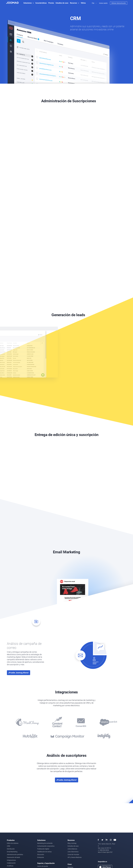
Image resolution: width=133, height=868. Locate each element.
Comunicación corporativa (46, 846)
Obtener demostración (119, 3)
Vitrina (83, 3)
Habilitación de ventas (44, 852)
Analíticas (10, 866)
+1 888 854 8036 (103, 850)
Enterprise (41, 857)
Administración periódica (15, 854)
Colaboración (11, 863)
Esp (93, 3)
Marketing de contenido (45, 843)
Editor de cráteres (13, 843)
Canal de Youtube (73, 854)
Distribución (11, 849)
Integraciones (11, 860)
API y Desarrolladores (75, 857)
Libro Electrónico (73, 852)
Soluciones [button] (28, 3)
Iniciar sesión (103, 3)
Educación (41, 854)
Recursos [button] (74, 3)
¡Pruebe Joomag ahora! (19, 673)
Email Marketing (12, 852)
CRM (8, 846)
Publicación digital (43, 849)
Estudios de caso (62, 3)
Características (41, 3)
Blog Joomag (72, 843)
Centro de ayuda (43, 866)
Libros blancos (72, 849)
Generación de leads (13, 857)
